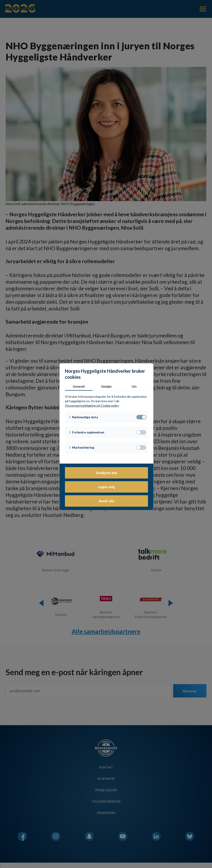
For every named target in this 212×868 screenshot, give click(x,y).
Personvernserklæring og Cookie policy (92, 405)
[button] (106, 417)
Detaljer (106, 387)
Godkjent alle (106, 473)
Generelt (79, 387)
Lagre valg (107, 487)
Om (134, 387)
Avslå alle (106, 501)
